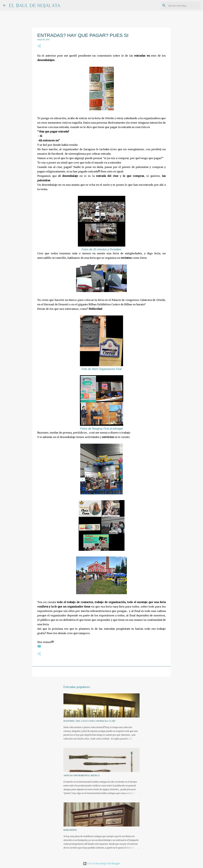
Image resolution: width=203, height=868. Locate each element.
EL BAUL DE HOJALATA (35, 5)
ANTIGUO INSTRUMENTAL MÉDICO (82, 775)
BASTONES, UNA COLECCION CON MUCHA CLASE (89, 721)
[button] (39, 46)
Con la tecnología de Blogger (102, 863)
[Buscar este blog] (184, 5)
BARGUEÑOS (70, 830)
